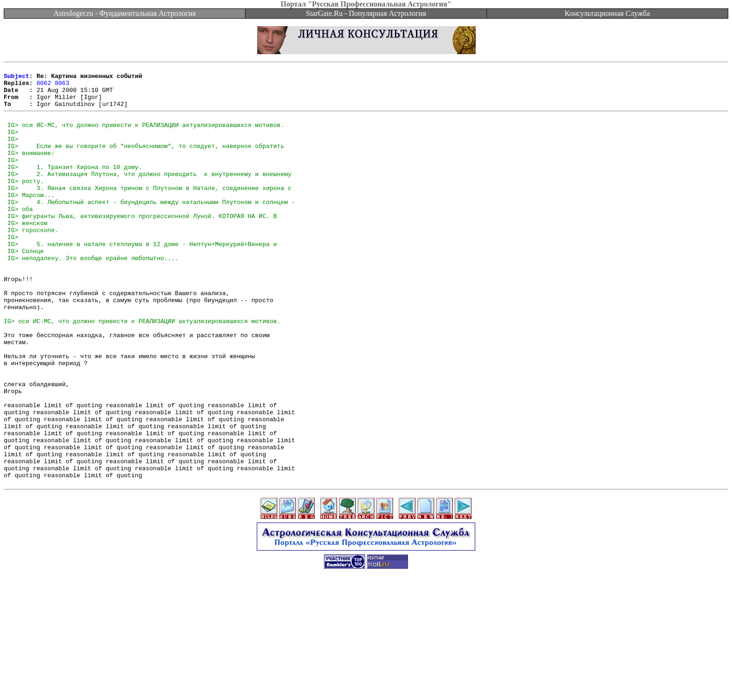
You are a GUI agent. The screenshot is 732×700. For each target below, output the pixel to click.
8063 (62, 87)
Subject (17, 78)
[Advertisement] (366, 679)
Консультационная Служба (608, 13)
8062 (44, 87)
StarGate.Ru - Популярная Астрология (366, 13)
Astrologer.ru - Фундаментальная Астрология (125, 13)
